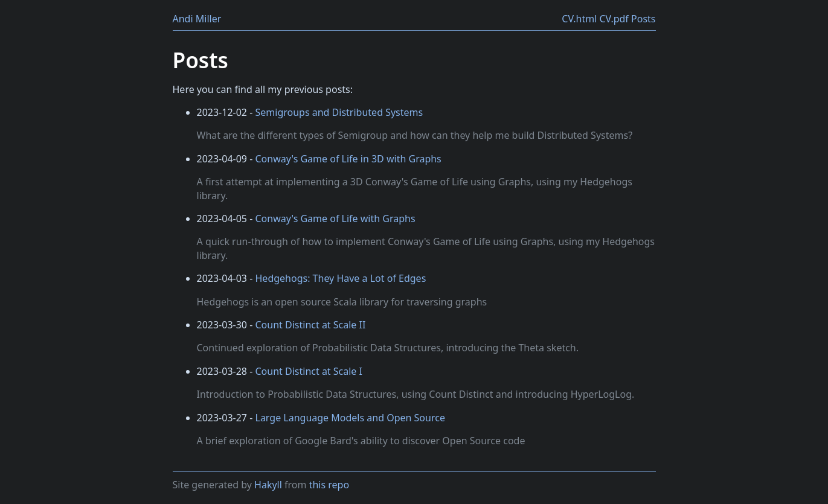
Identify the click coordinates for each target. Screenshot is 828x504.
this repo (329, 485)
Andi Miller (197, 19)
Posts (643, 19)
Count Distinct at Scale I (309, 371)
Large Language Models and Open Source (350, 418)
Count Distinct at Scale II (311, 325)
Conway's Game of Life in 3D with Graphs (348, 159)
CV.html (579, 19)
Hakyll (268, 485)
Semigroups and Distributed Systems (339, 112)
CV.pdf (614, 19)
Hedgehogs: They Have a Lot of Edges (341, 278)
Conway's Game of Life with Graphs (335, 219)
